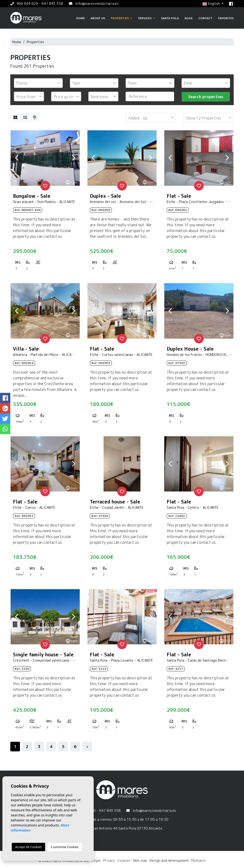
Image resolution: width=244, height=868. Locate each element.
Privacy (109, 860)
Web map (140, 860)
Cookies (124, 860)
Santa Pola (170, 18)
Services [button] (147, 18)
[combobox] (38, 83)
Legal (96, 860)
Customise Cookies (65, 847)
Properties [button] (122, 18)
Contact (205, 18)
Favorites (226, 18)
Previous (17, 158)
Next (74, 158)
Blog (189, 18)
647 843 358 (52, 3)
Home (80, 18)
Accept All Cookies (28, 847)
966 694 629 (27, 3)
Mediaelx (198, 860)
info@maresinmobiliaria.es (97, 3)
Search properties (206, 97)
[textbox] (40, 83)
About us (98, 18)
